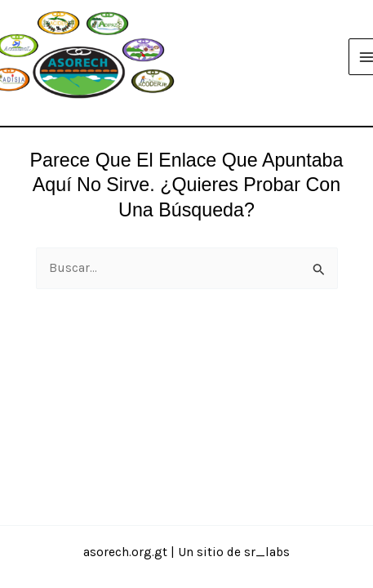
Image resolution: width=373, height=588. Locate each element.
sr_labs (267, 552)
